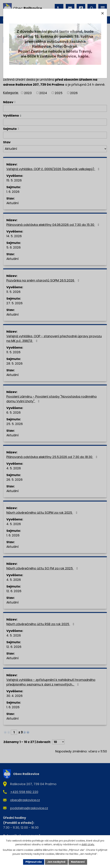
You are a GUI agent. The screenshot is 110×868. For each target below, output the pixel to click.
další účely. (88, 845)
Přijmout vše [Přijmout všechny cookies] (34, 862)
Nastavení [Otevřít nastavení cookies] (78, 862)
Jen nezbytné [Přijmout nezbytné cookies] (56, 862)
